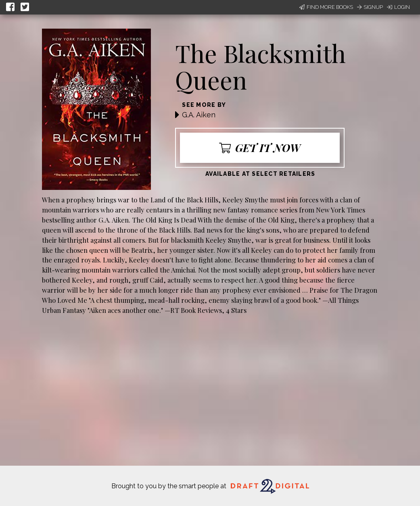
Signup (370, 7)
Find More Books (326, 7)
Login (398, 7)
